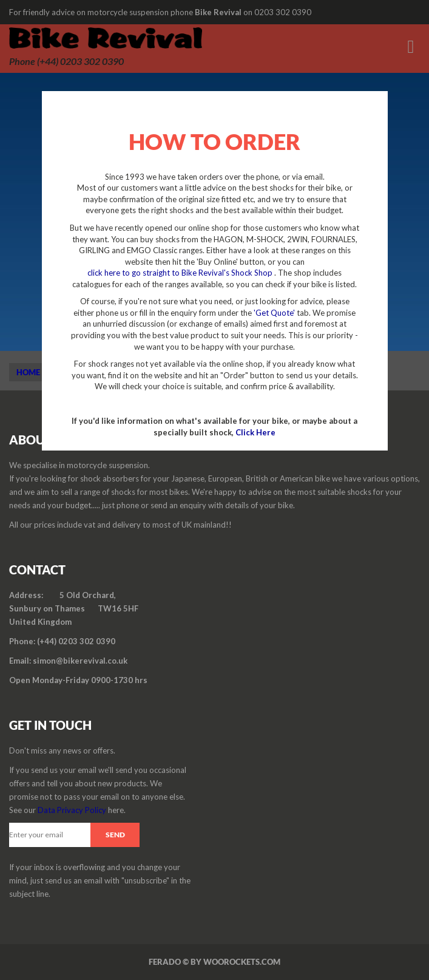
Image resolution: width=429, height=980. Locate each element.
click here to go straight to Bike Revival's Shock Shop (181, 273)
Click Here (255, 432)
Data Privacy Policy (72, 810)
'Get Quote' (274, 313)
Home (28, 372)
